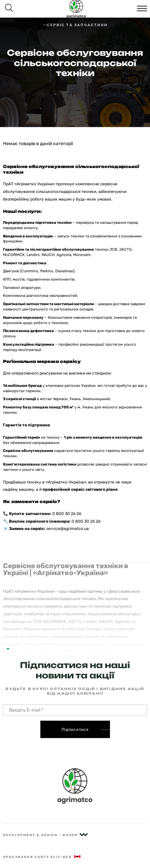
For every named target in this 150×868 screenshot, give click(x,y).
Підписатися (75, 730)
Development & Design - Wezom (45, 835)
